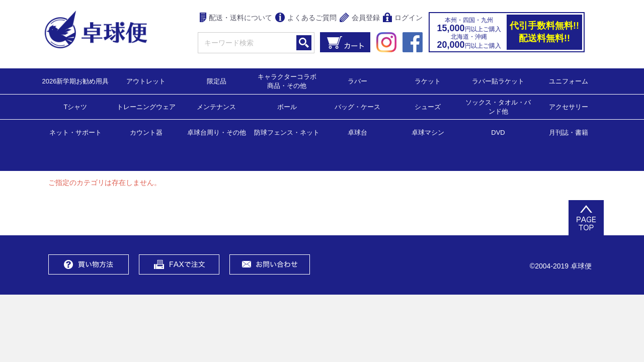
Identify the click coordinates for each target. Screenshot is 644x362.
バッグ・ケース (357, 106)
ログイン (403, 18)
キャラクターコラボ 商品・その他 (290, 81)
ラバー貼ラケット (498, 81)
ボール (287, 106)
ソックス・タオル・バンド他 (498, 106)
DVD (498, 132)
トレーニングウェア (146, 106)
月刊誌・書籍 (569, 132)
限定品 (217, 81)
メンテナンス (216, 106)
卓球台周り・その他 (217, 132)
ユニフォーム (569, 81)
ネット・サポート (75, 132)
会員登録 (360, 18)
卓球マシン (428, 132)
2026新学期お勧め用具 (76, 81)
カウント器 (146, 132)
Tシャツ (76, 106)
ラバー (357, 81)
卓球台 (357, 132)
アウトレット (146, 81)
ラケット (428, 81)
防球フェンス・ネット (287, 132)
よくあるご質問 (306, 18)
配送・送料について (236, 18)
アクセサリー (569, 106)
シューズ (428, 106)
